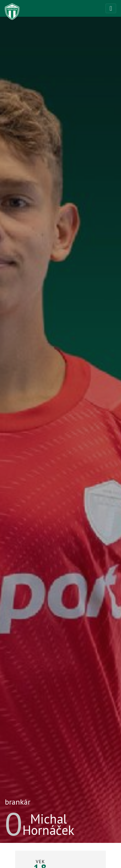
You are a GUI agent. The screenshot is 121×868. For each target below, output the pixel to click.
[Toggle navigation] (111, 8)
